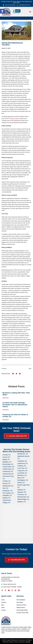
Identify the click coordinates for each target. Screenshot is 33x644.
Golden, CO (7, 498)
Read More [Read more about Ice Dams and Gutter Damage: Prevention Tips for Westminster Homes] (6, 410)
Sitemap (28, 642)
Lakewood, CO (22, 463)
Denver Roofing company (12, 119)
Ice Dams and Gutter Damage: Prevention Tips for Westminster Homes (15, 405)
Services (4, 602)
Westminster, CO (23, 497)
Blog (3, 605)
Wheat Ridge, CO (23, 499)
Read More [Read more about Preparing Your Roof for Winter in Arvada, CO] (6, 419)
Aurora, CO (6, 457)
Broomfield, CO (8, 464)
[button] (2, 11)
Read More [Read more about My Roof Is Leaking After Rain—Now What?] (6, 398)
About (3, 607)
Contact (3, 610)
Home (3, 600)
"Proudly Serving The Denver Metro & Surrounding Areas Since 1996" (17, 2)
